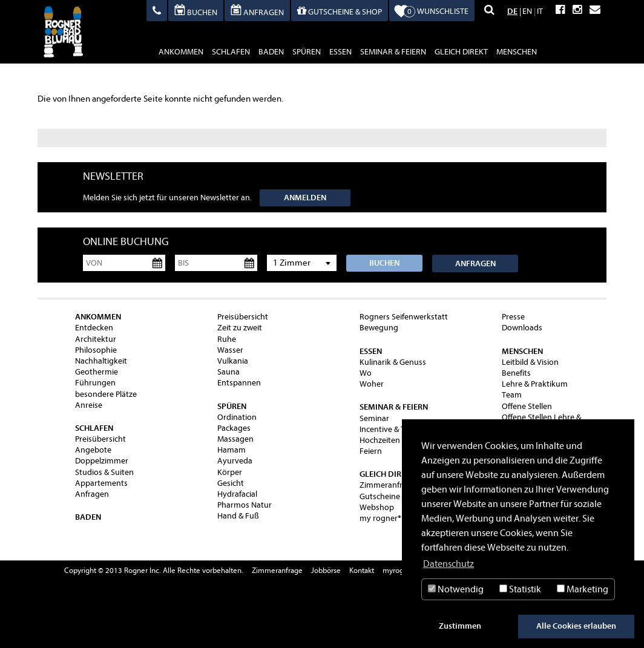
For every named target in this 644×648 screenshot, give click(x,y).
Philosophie (96, 350)
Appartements (101, 483)
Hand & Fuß (238, 516)
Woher (372, 384)
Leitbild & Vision (530, 362)
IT (540, 11)
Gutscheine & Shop (393, 496)
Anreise (89, 405)
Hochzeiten (380, 440)
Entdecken (94, 328)
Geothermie (97, 372)
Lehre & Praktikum (535, 384)
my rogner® (380, 518)
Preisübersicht (100, 439)
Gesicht (231, 483)
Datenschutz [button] (448, 564)
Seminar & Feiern (393, 52)
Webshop (377, 507)
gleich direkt (461, 52)
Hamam (232, 450)
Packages (234, 428)
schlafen (231, 52)
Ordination (237, 417)
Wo (366, 373)
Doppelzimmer (102, 461)
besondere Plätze (106, 394)
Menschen (517, 52)
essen (340, 52)
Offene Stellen (527, 406)
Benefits (516, 373)
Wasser (230, 350)
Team (512, 395)
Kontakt (362, 570)
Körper (230, 472)
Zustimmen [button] (460, 626)
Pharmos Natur (245, 505)
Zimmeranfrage (388, 485)
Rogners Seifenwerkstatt (404, 317)
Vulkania (233, 361)
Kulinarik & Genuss (393, 362)
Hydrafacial (237, 494)
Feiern (371, 451)
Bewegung (379, 328)
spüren (307, 52)
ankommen (181, 52)
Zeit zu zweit (240, 328)
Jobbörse (326, 570)
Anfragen (475, 263)
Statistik (520, 589)
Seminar (374, 418)
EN (527, 11)
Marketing (583, 589)
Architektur (96, 339)
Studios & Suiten (104, 472)
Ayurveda (235, 461)
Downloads (522, 328)
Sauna (228, 372)
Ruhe (227, 339)
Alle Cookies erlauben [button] (576, 626)
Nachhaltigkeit (101, 361)
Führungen (95, 383)
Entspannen (239, 383)
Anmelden (305, 198)
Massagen (235, 439)
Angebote (93, 450)
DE (512, 11)
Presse (513, 317)
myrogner (399, 570)
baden (271, 52)
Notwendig (456, 589)
